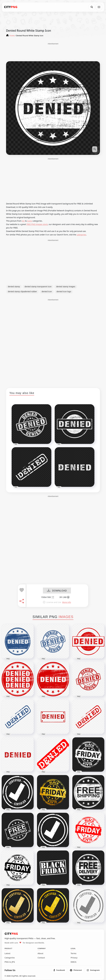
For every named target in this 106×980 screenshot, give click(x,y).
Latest (7, 953)
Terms (74, 953)
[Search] (92, 7)
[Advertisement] (53, 52)
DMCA (74, 962)
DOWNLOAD (57, 591)
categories (81, 235)
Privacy (74, 958)
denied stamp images (66, 287)
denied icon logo (64, 292)
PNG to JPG (10, 962)
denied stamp (14, 287)
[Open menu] (99, 7)
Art (23, 221)
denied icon (47, 292)
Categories (10, 958)
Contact (41, 958)
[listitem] (59, 970)
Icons (30, 221)
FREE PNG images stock (37, 224)
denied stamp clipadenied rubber (22, 292)
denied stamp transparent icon (38, 287)
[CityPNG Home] (11, 7)
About (40, 953)
